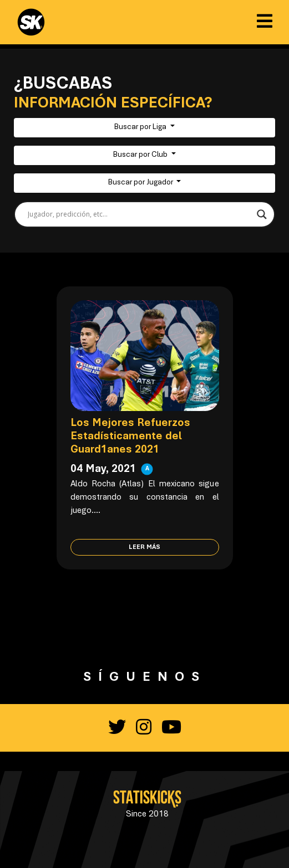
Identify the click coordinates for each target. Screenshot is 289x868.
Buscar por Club (141, 155)
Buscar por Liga (141, 127)
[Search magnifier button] (262, 214)
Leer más (144, 547)
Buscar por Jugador (141, 183)
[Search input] (140, 214)
